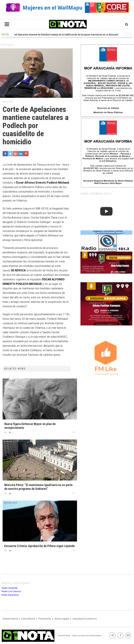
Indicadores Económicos (85, 619)
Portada (7, 45)
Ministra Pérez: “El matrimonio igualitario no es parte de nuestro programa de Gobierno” (38, 487)
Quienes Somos (10, 619)
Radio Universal (9, 588)
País (74, 432)
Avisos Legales (62, 619)
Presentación (45, 619)
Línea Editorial (28, 619)
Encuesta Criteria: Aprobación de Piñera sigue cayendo (40, 546)
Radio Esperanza (10, 595)
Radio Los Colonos (11, 591)
